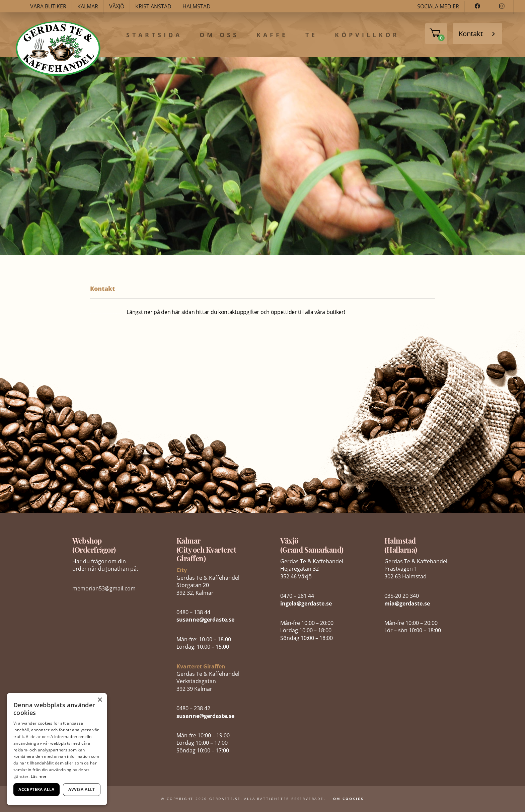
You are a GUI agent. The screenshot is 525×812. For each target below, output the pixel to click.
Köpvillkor (367, 35)
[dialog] (57, 749)
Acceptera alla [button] (36, 789)
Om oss (219, 35)
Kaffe (272, 35)
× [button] (100, 700)
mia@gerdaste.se (407, 603)
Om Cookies (349, 799)
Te (311, 35)
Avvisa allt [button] (82, 789)
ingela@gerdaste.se (306, 603)
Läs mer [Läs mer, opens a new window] (39, 776)
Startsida (154, 35)
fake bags (102, 314)
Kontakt (471, 34)
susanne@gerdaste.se (205, 620)
